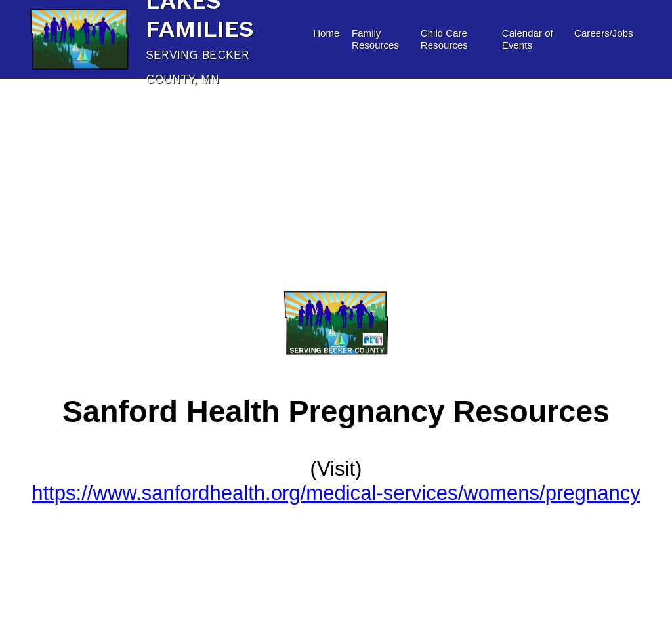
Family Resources (375, 39)
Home (326, 33)
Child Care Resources (444, 39)
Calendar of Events (528, 39)
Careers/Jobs (604, 33)
